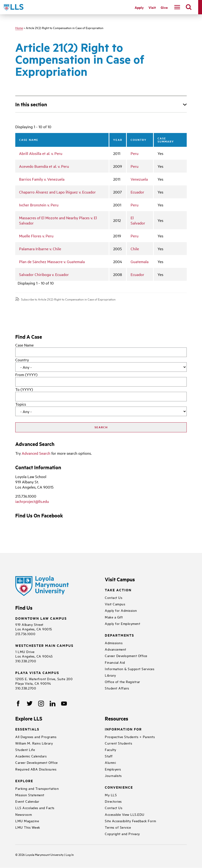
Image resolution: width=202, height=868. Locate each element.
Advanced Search (36, 453)
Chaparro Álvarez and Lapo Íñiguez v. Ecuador (57, 192)
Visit (152, 7)
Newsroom (24, 814)
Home (19, 28)
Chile (135, 249)
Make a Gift (114, 617)
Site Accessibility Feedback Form (130, 821)
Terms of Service (118, 827)
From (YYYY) (26, 374)
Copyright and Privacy (122, 834)
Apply (139, 7)
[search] (189, 7)
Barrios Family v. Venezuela (42, 179)
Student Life (25, 749)
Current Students (118, 743)
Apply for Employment (122, 623)
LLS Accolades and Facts (35, 808)
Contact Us (114, 597)
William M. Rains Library (34, 743)
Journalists (113, 775)
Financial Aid (115, 662)
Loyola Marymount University (41, 854)
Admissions (114, 643)
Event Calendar (27, 801)
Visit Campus (115, 604)
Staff (109, 756)
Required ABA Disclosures (36, 769)
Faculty (111, 749)
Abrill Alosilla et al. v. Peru (41, 153)
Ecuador (137, 192)
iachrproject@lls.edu (32, 501)
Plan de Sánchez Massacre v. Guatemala (52, 261)
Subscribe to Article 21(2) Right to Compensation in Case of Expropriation (68, 299)
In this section (31, 104)
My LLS (111, 795)
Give (164, 7)
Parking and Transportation (37, 788)
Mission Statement (30, 795)
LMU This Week (28, 827)
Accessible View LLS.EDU (125, 814)
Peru (135, 153)
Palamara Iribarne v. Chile (40, 249)
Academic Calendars (31, 756)
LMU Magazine (27, 821)
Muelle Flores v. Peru (36, 236)
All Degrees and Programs (36, 737)
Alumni (110, 762)
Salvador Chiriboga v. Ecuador (44, 274)
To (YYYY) (24, 389)
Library (110, 675)
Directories (113, 801)
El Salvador (138, 220)
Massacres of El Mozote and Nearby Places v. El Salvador (58, 220)
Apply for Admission (121, 610)
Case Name (24, 345)
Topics (21, 404)
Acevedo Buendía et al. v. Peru (44, 166)
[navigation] (177, 7)
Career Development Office (126, 656)
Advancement (116, 649)
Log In (70, 854)
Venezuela (139, 179)
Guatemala (140, 261)
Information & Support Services (130, 669)
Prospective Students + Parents (130, 737)
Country (22, 360)
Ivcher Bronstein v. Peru (39, 205)
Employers (113, 769)
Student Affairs (117, 688)
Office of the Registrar (122, 682)
